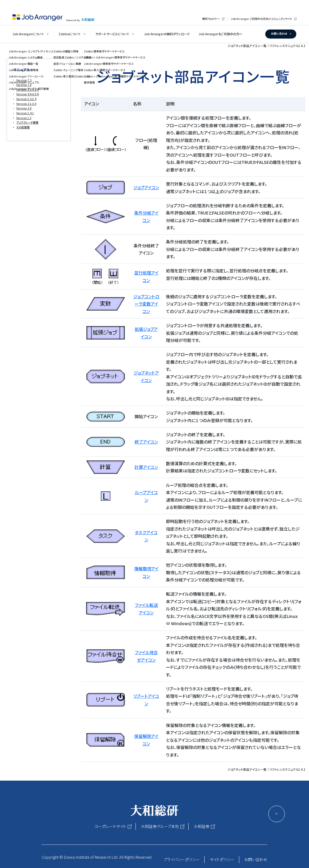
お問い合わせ (279, 34)
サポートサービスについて (112, 34)
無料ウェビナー (211, 19)
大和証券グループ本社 (160, 826)
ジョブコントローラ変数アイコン (146, 304)
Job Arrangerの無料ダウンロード (167, 34)
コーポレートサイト (110, 826)
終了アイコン (146, 442)
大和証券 (202, 826)
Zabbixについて (69, 34)
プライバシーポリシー (182, 859)
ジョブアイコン (146, 187)
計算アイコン (146, 467)
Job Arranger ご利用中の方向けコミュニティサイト (261, 19)
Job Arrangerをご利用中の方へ (220, 34)
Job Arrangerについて (28, 34)
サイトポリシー (222, 859)
